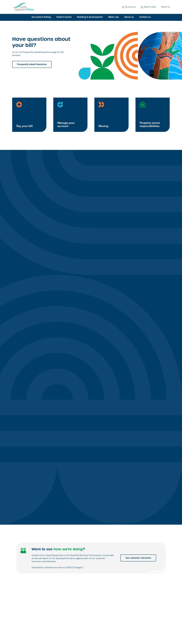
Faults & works (64, 17)
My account (142, 593)
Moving (103, 126)
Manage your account (66, 124)
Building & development (90, 17)
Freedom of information (23, 627)
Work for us (142, 604)
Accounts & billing (41, 17)
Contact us (145, 17)
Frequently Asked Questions (32, 64)
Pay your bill (24, 126)
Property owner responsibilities (150, 124)
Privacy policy (44, 627)
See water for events (140, 457)
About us (129, 17)
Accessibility (60, 627)
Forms (139, 598)
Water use (113, 17)
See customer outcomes (138, 283)
